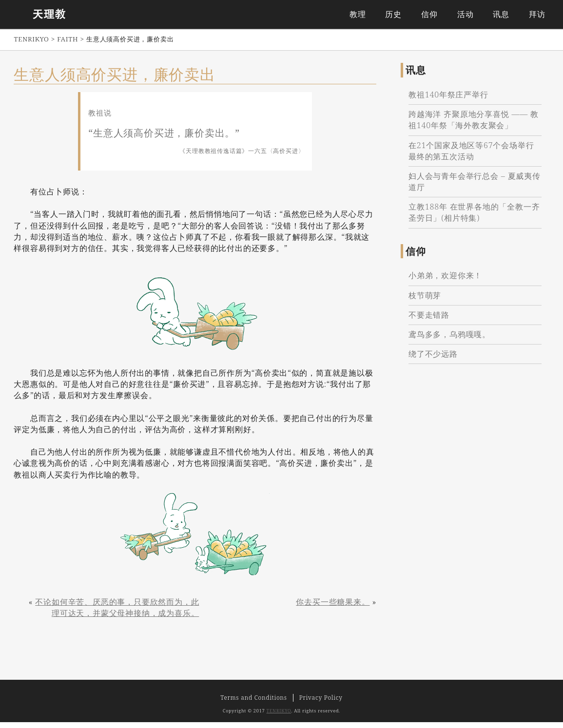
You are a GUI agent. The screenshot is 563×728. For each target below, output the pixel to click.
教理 (356, 14)
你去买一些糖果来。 (328, 606)
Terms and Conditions (253, 703)
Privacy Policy (321, 703)
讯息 (500, 14)
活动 (464, 14)
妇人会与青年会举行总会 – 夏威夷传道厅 (473, 187)
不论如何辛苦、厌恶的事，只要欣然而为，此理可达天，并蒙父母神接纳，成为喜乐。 (116, 612)
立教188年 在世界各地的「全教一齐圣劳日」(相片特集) (473, 218)
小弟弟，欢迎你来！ (448, 281)
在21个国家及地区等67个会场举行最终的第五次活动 (474, 156)
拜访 (535, 14)
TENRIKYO (279, 717)
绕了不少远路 (436, 359)
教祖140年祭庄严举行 (451, 100)
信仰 (428, 14)
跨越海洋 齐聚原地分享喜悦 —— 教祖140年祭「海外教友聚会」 (471, 125)
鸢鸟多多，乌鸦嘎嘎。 (452, 340)
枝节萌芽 (428, 300)
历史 (392, 14)
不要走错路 (432, 320)
